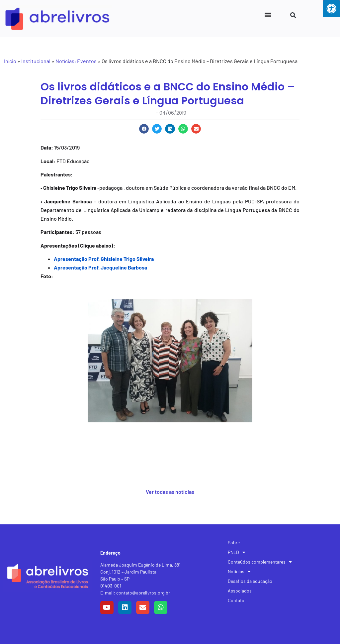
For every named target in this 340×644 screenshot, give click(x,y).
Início (10, 61)
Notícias (239, 572)
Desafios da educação (250, 581)
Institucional (36, 61)
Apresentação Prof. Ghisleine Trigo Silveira (104, 259)
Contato (236, 600)
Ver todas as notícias (170, 492)
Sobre (234, 542)
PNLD (237, 552)
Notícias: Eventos (76, 61)
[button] (268, 14)
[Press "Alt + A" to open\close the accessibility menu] (331, 9)
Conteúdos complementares (260, 562)
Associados (240, 591)
